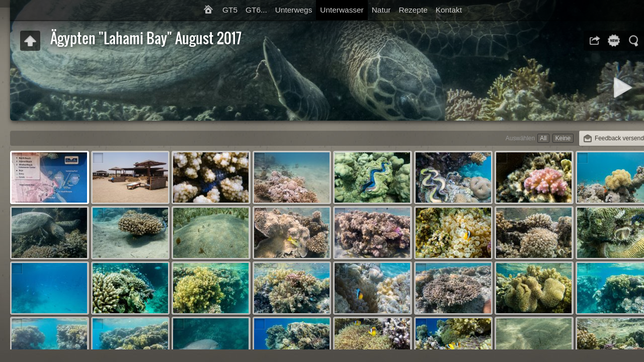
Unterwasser (342, 10)
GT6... (256, 10)
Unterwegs (294, 10)
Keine (563, 138)
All (543, 138)
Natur (381, 10)
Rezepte (413, 10)
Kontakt (449, 10)
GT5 (230, 10)
